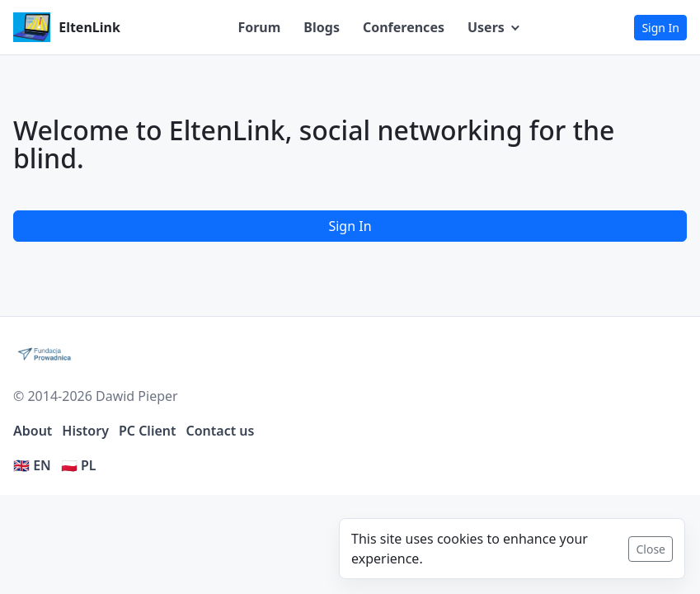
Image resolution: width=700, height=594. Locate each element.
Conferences (404, 27)
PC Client (148, 431)
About (33, 431)
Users (486, 27)
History (85, 431)
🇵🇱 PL (79, 465)
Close (651, 549)
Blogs (322, 27)
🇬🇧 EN (32, 465)
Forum (259, 27)
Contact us (221, 431)
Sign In (660, 28)
